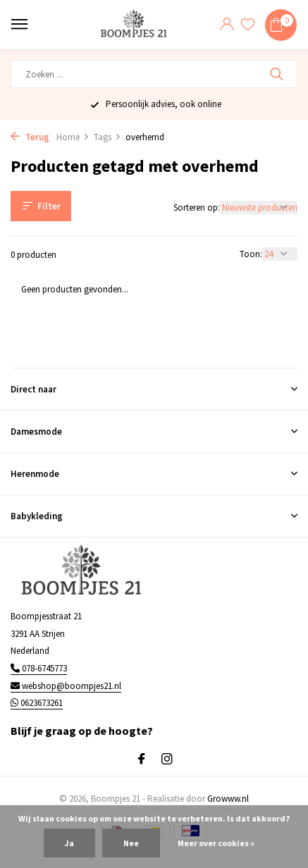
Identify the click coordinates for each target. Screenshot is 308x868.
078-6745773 (39, 668)
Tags (107, 137)
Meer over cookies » (216, 843)
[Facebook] (142, 759)
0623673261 (37, 703)
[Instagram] (167, 759)
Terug (30, 137)
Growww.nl (228, 799)
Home (73, 137)
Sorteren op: (197, 207)
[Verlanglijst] (248, 25)
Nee (131, 843)
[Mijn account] (227, 25)
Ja (69, 843)
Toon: (251, 254)
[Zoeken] (154, 74)
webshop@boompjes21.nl (66, 686)
